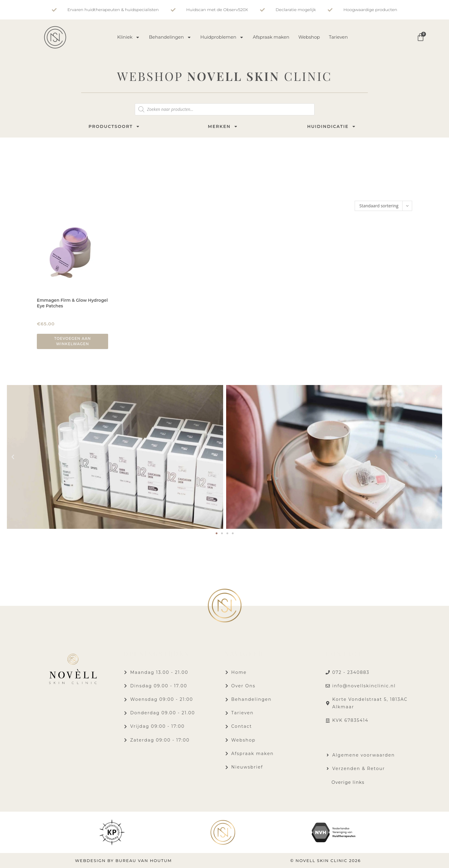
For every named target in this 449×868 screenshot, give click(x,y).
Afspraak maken (271, 37)
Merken (223, 126)
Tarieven (338, 37)
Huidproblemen (222, 37)
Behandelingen (170, 37)
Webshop (309, 37)
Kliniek (128, 37)
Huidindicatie (331, 126)
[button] (13, 457)
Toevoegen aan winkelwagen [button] (72, 341)
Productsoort (114, 126)
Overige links (348, 782)
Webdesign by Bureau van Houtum (123, 861)
